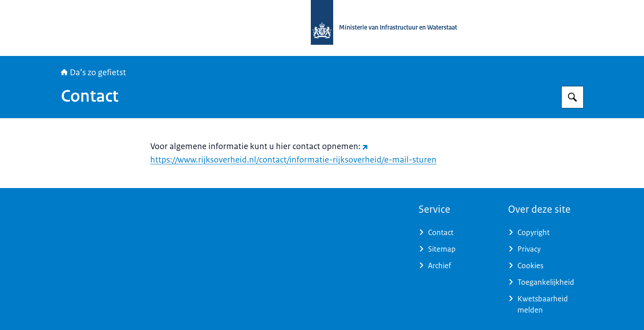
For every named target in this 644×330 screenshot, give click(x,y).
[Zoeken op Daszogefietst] (572, 97)
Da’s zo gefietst (93, 73)
